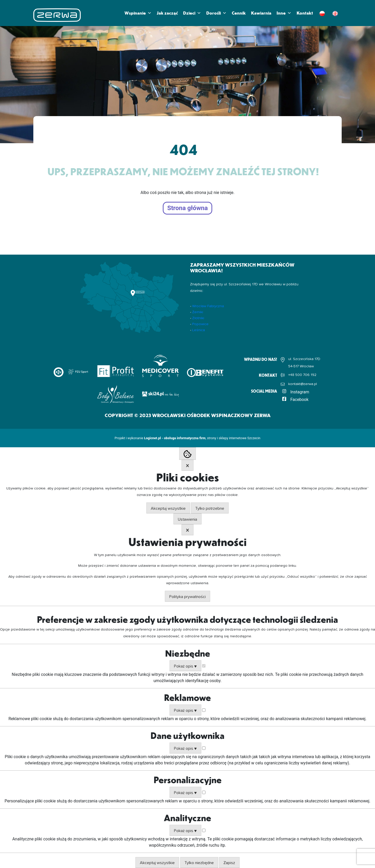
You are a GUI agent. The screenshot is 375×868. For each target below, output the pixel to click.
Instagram (300, 392)
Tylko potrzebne (210, 508)
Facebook (299, 400)
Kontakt (305, 13)
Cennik (239, 13)
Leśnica (199, 330)
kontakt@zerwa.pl (303, 384)
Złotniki (198, 318)
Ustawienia (187, 519)
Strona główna (187, 208)
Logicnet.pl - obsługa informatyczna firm (175, 438)
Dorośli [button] (216, 13)
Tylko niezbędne (199, 863)
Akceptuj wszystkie (168, 508)
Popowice (200, 324)
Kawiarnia (261, 13)
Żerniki (198, 312)
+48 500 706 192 (302, 375)
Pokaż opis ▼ (185, 666)
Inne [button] (284, 13)
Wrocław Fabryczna (208, 306)
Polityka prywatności (187, 597)
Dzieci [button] (192, 13)
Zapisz (229, 863)
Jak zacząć (167, 13)
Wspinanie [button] (138, 13)
